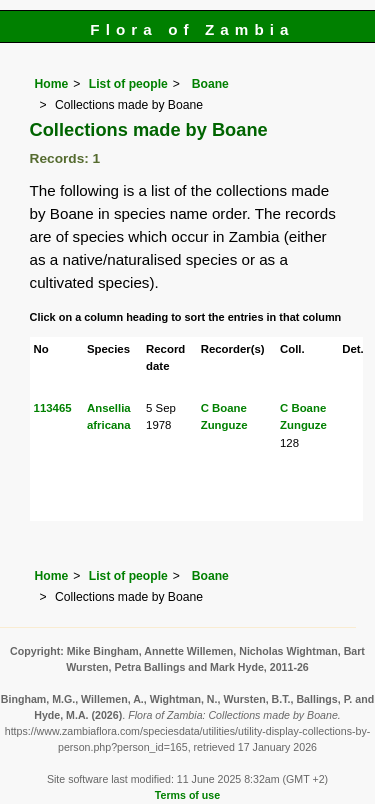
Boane (208, 84)
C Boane (224, 408)
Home (52, 84)
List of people (128, 84)
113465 (53, 408)
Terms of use (187, 795)
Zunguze (224, 425)
